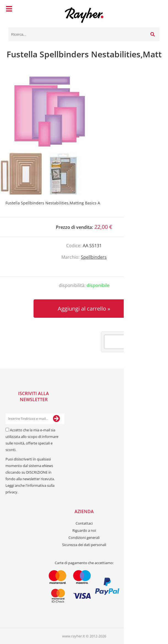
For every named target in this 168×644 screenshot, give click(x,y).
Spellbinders (94, 257)
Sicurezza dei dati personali (84, 545)
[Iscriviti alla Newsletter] (56, 419)
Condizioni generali (84, 538)
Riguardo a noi (84, 530)
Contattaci (84, 523)
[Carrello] (154, 10)
